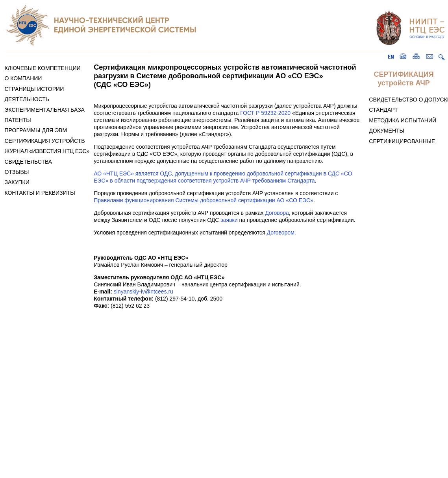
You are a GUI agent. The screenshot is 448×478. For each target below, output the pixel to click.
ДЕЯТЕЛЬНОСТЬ (27, 99)
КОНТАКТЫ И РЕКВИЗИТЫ (40, 193)
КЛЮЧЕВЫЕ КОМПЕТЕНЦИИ (42, 68)
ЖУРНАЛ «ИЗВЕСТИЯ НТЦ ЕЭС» (47, 151)
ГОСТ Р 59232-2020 (265, 113)
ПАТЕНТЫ (18, 120)
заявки (229, 220)
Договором (281, 233)
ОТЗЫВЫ (17, 172)
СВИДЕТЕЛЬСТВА (28, 162)
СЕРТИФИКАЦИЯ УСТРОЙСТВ (44, 141)
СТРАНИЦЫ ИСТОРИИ (34, 89)
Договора (277, 213)
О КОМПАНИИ (23, 78)
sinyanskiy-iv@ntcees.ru (143, 292)
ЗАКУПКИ (17, 182)
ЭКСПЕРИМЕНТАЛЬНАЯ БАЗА (44, 110)
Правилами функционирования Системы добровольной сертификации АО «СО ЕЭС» (204, 200)
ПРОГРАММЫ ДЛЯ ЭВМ (36, 130)
